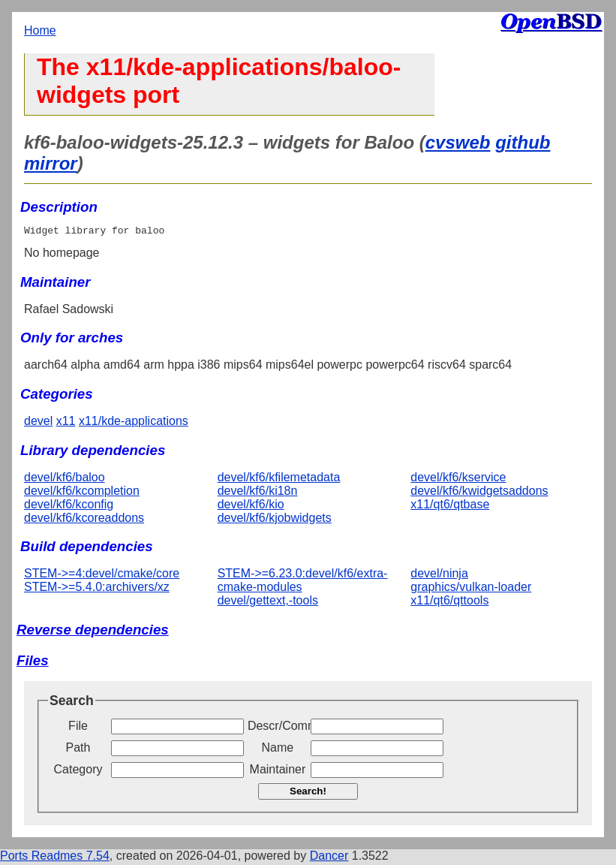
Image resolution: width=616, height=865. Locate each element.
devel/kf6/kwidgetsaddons (479, 493)
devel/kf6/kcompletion (82, 493)
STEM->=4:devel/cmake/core (102, 576)
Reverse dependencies (93, 632)
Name (278, 750)
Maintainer (278, 772)
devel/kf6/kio (251, 506)
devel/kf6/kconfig (69, 506)
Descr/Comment (278, 728)
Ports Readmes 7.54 (55, 858)
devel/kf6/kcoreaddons (84, 520)
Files (33, 663)
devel (38, 423)
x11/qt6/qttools (449, 603)
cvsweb (458, 142)
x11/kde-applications (134, 423)
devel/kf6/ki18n (258, 493)
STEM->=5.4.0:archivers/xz (97, 589)
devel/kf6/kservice (458, 479)
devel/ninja (439, 576)
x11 (66, 423)
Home (40, 30)
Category (78, 772)
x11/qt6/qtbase (450, 506)
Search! (308, 793)
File (78, 728)
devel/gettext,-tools (268, 603)
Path (78, 750)
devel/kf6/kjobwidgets (275, 520)
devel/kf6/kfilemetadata (279, 479)
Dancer (329, 858)
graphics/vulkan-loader (471, 589)
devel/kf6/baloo (65, 479)
